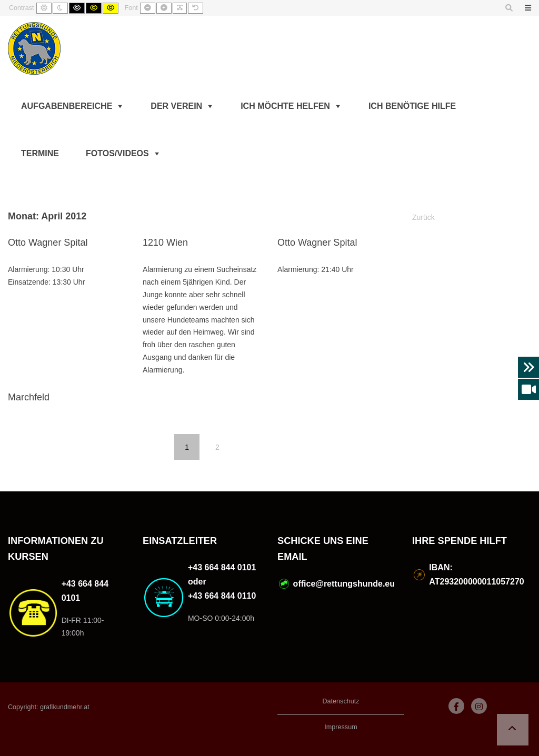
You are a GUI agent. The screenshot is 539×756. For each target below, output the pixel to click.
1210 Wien (165, 243)
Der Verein (176, 106)
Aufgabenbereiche (67, 106)
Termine (40, 153)
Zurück (423, 217)
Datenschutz (341, 701)
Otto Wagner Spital (48, 243)
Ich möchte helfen (285, 106)
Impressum (341, 727)
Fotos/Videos (117, 153)
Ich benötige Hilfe (412, 106)
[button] (513, 730)
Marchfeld (29, 397)
